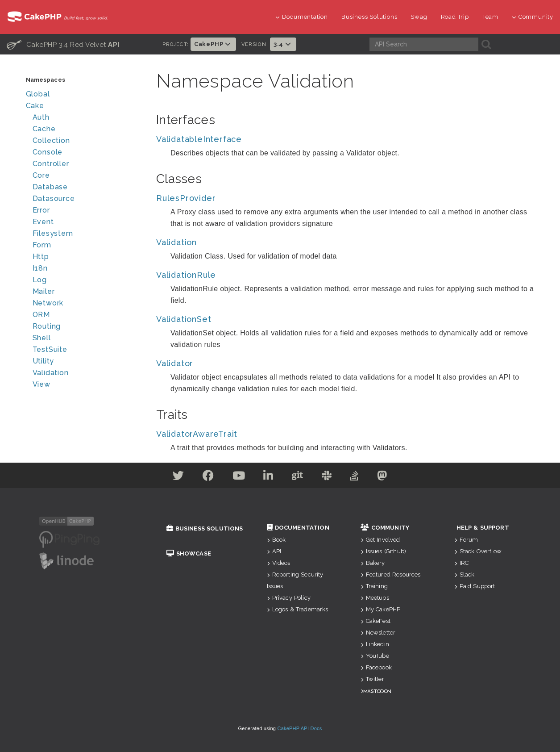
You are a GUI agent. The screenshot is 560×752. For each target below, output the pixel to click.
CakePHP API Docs (300, 728)
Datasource (54, 198)
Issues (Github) (384, 551)
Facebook (376, 667)
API (274, 551)
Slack (465, 574)
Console (48, 152)
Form (42, 245)
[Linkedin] (268, 477)
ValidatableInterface (199, 139)
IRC (462, 563)
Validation (51, 373)
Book (276, 540)
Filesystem (53, 233)
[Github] (298, 477)
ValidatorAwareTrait (197, 434)
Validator (175, 363)
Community (533, 17)
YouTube (375, 656)
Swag (419, 17)
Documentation (302, 17)
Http (41, 257)
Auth (41, 117)
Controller (51, 164)
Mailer (44, 291)
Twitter (372, 679)
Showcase (189, 554)
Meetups (375, 598)
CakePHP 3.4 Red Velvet (63, 44)
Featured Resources (391, 574)
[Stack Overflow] (354, 477)
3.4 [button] (283, 44)
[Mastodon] (382, 477)
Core (41, 175)
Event (43, 222)
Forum (466, 540)
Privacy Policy (289, 598)
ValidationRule (186, 275)
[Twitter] (178, 477)
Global (38, 94)
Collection (51, 140)
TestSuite (50, 349)
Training (374, 586)
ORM (41, 315)
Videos (279, 563)
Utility (44, 361)
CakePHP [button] (213, 44)
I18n (40, 268)
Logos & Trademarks (298, 609)
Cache (44, 129)
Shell (42, 338)
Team (490, 17)
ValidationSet (184, 319)
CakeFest (375, 621)
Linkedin (375, 644)
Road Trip (455, 17)
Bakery (373, 563)
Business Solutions (369, 17)
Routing (47, 326)
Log (40, 280)
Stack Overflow (478, 551)
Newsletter (378, 633)
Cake (35, 106)
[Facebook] (208, 477)
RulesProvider (186, 198)
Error (41, 210)
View (41, 384)
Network (48, 303)
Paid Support (475, 586)
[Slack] (327, 477)
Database (50, 187)
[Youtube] (239, 477)
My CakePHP (381, 609)
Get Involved (380, 540)
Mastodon (377, 691)
